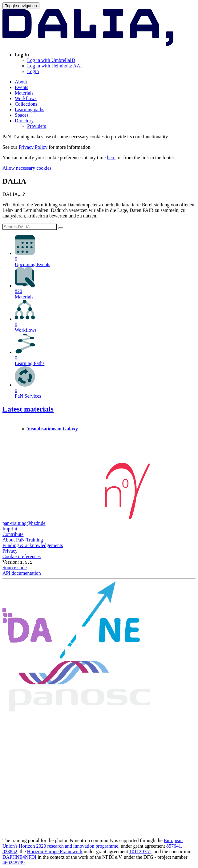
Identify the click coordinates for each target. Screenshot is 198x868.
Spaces (22, 115)
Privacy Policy (33, 147)
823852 (10, 852)
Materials (24, 93)
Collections (26, 104)
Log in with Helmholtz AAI (55, 66)
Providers (36, 126)
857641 (174, 846)
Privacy (10, 551)
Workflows (26, 98)
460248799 (14, 863)
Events (22, 87)
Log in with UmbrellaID (51, 60)
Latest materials (28, 409)
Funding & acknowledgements (33, 545)
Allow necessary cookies (27, 168)
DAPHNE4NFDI (19, 857)
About (21, 82)
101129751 (140, 852)
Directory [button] (24, 121)
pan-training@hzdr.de (24, 523)
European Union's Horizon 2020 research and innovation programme (93, 843)
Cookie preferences (22, 556)
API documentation (22, 573)
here (111, 158)
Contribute (13, 534)
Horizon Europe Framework (55, 852)
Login (33, 71)
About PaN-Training (23, 540)
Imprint (10, 529)
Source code (15, 568)
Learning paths (30, 110)
